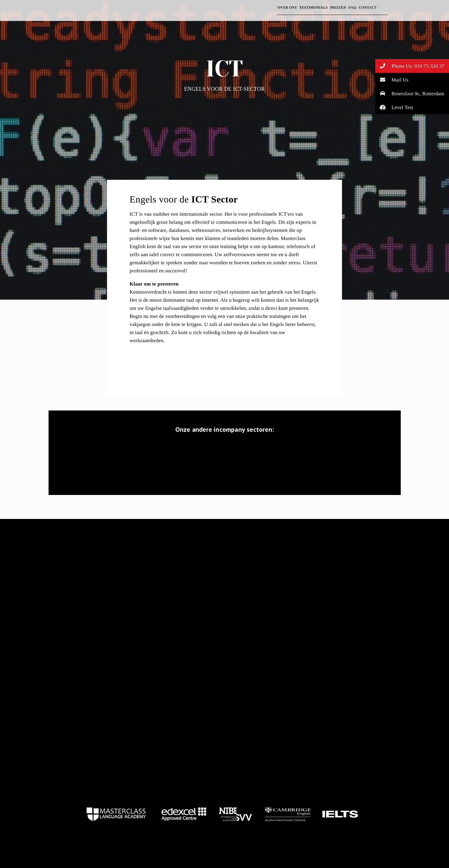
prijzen (338, 7)
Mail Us (392, 80)
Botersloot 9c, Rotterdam (410, 93)
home (116, 814)
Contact (368, 7)
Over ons (287, 7)
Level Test (394, 107)
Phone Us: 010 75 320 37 (410, 66)
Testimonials (313, 7)
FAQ (352, 7)
